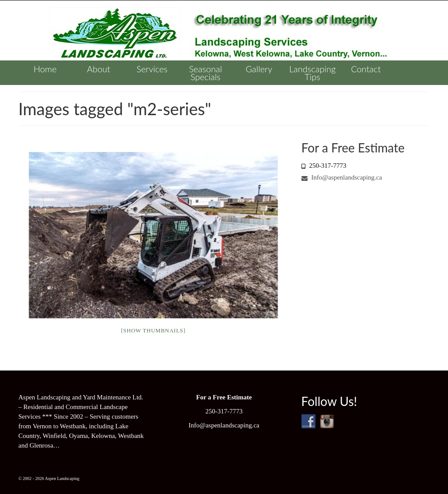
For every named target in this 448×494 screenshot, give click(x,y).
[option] (153, 235)
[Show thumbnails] (153, 330)
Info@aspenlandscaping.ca (342, 177)
